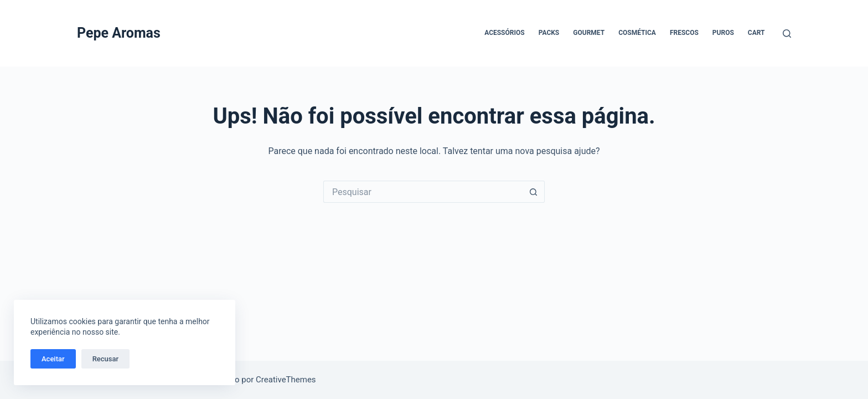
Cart (756, 33)
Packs (549, 33)
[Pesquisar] (787, 34)
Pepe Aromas (119, 33)
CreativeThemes (286, 380)
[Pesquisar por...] (423, 192)
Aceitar (53, 359)
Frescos (684, 33)
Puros (723, 33)
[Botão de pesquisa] (534, 192)
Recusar (105, 359)
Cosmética (637, 33)
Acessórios (504, 33)
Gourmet (589, 33)
